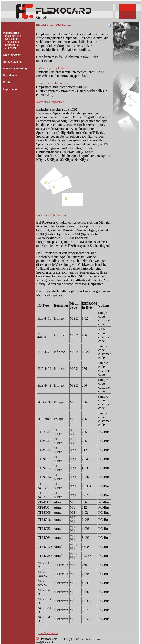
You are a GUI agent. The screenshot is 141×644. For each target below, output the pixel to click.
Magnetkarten (13, 36)
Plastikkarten (11, 33)
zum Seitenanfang (48, 633)
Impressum (10, 89)
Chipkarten (11, 39)
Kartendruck (12, 45)
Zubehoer (11, 48)
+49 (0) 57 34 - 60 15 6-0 (78, 639)
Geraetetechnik (12, 62)
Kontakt (8, 82)
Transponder (12, 42)
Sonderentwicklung (15, 69)
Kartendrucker (12, 55)
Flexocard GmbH (47, 639)
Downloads (10, 75)
